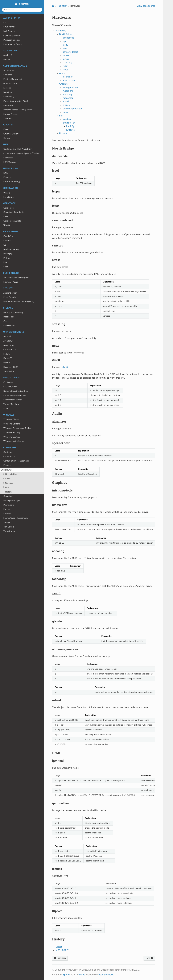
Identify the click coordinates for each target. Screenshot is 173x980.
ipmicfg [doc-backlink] (57, 869)
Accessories (9, 70)
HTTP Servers (10, 162)
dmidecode (68, 38)
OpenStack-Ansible (12, 221)
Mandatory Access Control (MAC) (19, 302)
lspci (65, 41)
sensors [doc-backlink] (57, 245)
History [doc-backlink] (58, 939)
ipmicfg (70, 126)
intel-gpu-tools (70, 87)
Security (7, 514)
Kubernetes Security (13, 400)
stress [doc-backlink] (56, 260)
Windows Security (12, 433)
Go (5, 245)
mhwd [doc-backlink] (57, 700)
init (5, 23)
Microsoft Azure (11, 282)
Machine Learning (11, 249)
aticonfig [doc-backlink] (58, 551)
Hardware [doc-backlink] (62, 17)
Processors (8, 105)
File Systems (9, 326)
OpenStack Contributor (14, 212)
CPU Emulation (10, 387)
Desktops (8, 75)
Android (7, 336)
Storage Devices (11, 114)
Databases (8, 158)
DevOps (7, 240)
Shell (6, 267)
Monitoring (8, 197)
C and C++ (8, 236)
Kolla (6, 217)
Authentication (10, 293)
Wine (6, 409)
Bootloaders (9, 317)
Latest (59, 947)
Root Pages (23, 4)
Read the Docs (106, 975)
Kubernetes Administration (16, 391)
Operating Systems (12, 35)
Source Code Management (16, 518)
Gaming (7, 138)
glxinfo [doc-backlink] (57, 621)
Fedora (7, 354)
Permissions (9, 505)
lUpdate (70, 130)
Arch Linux (8, 341)
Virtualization (9, 531)
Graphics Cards (10, 83)
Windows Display (11, 419)
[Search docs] (22, 10)
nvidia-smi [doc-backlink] (60, 505)
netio (65, 66)
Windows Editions (12, 424)
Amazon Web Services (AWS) (17, 278)
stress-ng (67, 63)
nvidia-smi (68, 91)
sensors (67, 55)
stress (66, 59)
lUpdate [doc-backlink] (57, 911)
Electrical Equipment (13, 79)
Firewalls (7, 177)
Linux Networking (11, 182)
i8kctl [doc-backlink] (56, 360)
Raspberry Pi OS (11, 367)
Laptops (7, 88)
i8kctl (66, 70)
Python (7, 258)
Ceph (6, 321)
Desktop (7, 129)
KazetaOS (8, 358)
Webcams (8, 118)
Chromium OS (10, 350)
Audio (7, 479)
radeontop (68, 98)
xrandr (66, 102)
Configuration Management (16, 461)
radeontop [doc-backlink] (59, 579)
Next (149, 958)
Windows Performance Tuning (17, 428)
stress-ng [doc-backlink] (59, 324)
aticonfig (67, 94)
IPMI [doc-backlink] (56, 753)
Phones (7, 509)
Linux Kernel (9, 27)
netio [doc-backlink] (56, 346)
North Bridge (10, 474)
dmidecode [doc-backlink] (60, 156)
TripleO (7, 225)
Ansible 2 (8, 55)
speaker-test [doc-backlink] (61, 443)
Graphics (8, 483)
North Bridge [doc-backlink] (63, 148)
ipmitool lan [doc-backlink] (60, 803)
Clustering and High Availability (17, 149)
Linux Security (10, 297)
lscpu (65, 45)
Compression (9, 457)
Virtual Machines (11, 404)
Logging (7, 193)
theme (82, 975)
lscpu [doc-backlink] (56, 191)
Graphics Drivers (11, 134)
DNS (6, 173)
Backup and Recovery (13, 313)
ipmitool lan (69, 123)
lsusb (65, 48)
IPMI (6, 487)
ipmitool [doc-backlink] (58, 761)
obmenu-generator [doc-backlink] (65, 649)
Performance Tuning (13, 44)
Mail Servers (9, 31)
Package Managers (12, 40)
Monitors (8, 92)
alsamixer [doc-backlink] (59, 421)
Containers (8, 382)
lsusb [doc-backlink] (56, 206)
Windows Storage (12, 437)
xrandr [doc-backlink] (57, 593)
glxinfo (66, 105)
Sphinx (66, 975)
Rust (5, 262)
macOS (7, 363)
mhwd (66, 112)
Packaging (8, 254)
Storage (7, 522)
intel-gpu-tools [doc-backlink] (62, 490)
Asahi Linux (9, 345)
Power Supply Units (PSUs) (16, 101)
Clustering (8, 452)
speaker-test (69, 80)
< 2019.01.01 (63, 950)
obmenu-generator (72, 109)
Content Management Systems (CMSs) (21, 153)
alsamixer (68, 77)
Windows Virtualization (14, 441)
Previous (60, 958)
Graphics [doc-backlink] (60, 482)
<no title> (62, 6)
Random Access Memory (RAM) (18, 110)
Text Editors (9, 527)
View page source (146, 6)
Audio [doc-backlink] (57, 414)
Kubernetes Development (15, 395)
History (9, 492)
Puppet (7, 60)
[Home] (53, 6)
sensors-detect (70, 52)
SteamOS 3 (9, 371)
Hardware (7, 470)
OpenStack (8, 208)
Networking (9, 97)
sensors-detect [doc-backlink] (62, 220)
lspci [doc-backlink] (55, 170)
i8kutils (66, 367)
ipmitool (67, 119)
